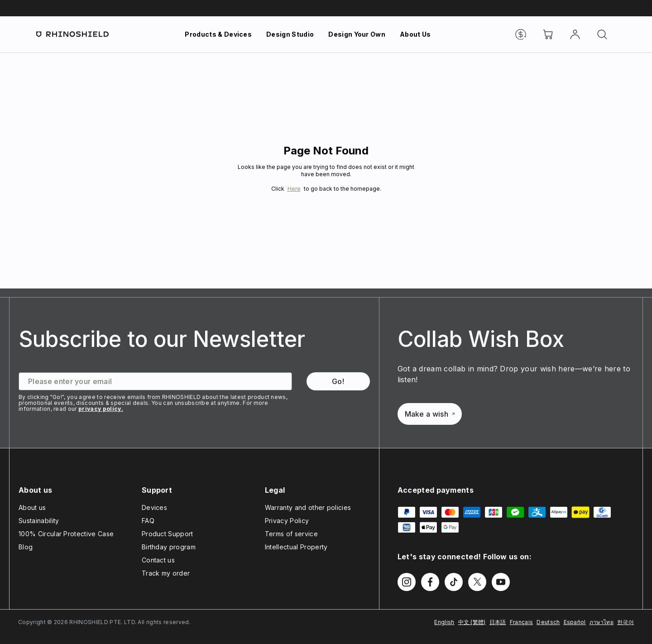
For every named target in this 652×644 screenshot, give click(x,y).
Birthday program (169, 547)
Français (522, 622)
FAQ (148, 521)
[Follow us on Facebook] (430, 582)
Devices (154, 507)
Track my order (166, 573)
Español (575, 622)
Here (294, 189)
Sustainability (39, 521)
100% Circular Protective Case (66, 534)
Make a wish (430, 414)
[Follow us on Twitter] (477, 582)
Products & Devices (218, 34)
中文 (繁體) (472, 622)
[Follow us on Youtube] (501, 582)
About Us (415, 34)
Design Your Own (357, 34)
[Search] (602, 34)
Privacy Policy (287, 521)
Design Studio (290, 34)
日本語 (498, 622)
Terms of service (291, 534)
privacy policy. (101, 409)
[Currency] (521, 34)
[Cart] (548, 34)
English (444, 622)
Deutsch (548, 622)
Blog (26, 547)
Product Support (168, 534)
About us (32, 507)
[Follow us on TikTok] (454, 582)
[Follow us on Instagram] (407, 582)
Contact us (158, 560)
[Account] (575, 34)
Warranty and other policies (308, 507)
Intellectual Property (296, 547)
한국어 (626, 622)
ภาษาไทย (602, 622)
